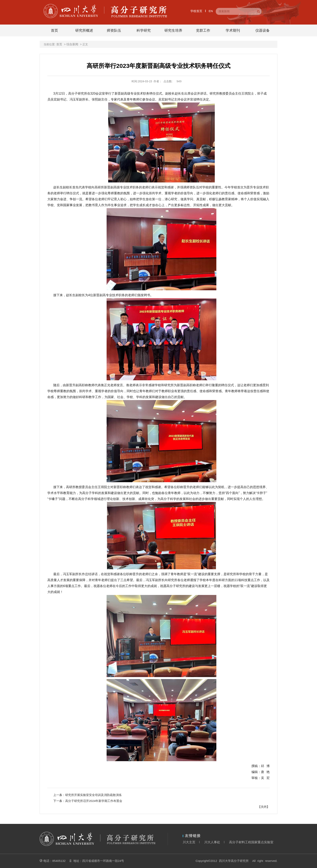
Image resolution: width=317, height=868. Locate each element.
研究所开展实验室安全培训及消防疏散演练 (93, 795)
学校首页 (196, 11)
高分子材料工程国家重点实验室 (251, 842)
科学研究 (144, 30)
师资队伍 (114, 30)
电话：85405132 (54, 861)
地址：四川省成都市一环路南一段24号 (99, 861)
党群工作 (203, 30)
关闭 (264, 807)
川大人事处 (212, 842)
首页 (54, 30)
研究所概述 (84, 30)
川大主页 (189, 842)
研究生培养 (173, 30)
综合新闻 (72, 44)
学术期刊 (233, 30)
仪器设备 (263, 30)
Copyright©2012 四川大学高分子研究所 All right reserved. (236, 861)
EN (211, 11)
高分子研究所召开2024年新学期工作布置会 (94, 801)
